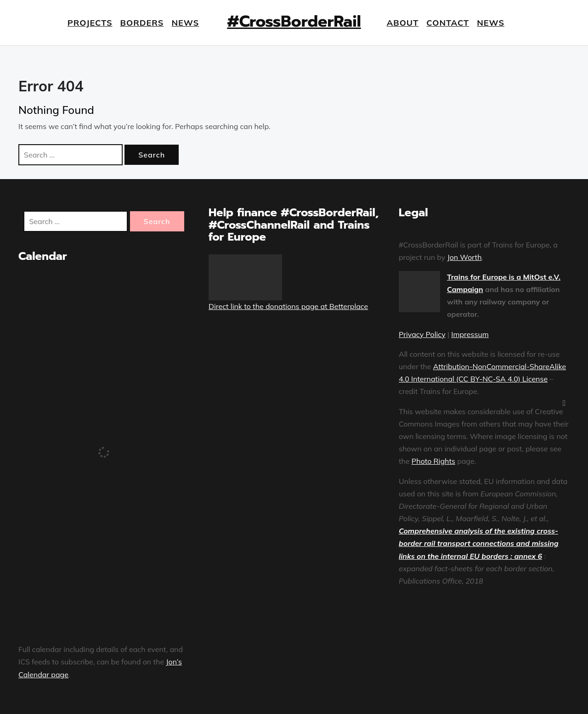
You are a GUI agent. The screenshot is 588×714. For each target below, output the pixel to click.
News (185, 23)
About (403, 23)
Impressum (470, 334)
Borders (142, 23)
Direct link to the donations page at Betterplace (288, 306)
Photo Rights (433, 461)
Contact (448, 23)
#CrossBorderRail (294, 21)
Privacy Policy (422, 334)
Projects (90, 23)
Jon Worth (464, 257)
